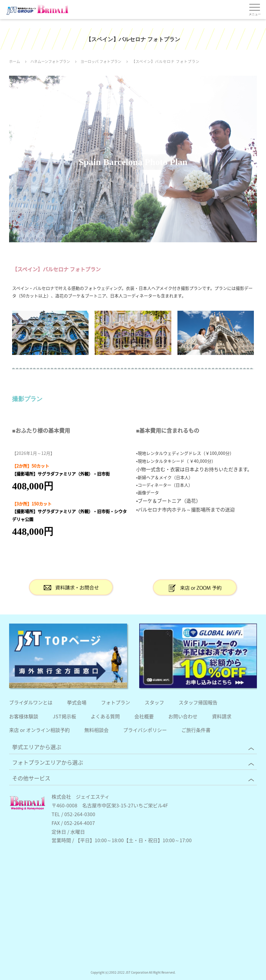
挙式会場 (77, 702)
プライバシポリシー (145, 730)
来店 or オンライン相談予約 (39, 730)
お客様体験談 (24, 716)
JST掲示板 (64, 716)
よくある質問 (105, 716)
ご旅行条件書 (196, 730)
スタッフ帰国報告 (198, 702)
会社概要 (144, 716)
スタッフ (154, 702)
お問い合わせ (183, 716)
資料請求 (222, 716)
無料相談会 (96, 730)
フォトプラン (116, 702)
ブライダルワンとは (31, 702)
